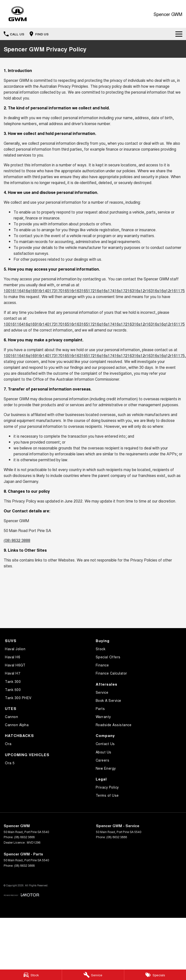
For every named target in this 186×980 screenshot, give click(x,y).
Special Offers (108, 657)
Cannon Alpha (17, 725)
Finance (102, 665)
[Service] (93, 975)
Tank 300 (13, 681)
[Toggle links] (21, 895)
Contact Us (105, 744)
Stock (101, 649)
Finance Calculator (111, 673)
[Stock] (31, 975)
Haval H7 (13, 673)
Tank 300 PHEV (18, 698)
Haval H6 (13, 657)
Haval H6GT (15, 665)
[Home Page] (18, 14)
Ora (8, 744)
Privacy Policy (107, 787)
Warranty (103, 717)
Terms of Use (107, 795)
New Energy (106, 768)
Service (102, 692)
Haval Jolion (15, 649)
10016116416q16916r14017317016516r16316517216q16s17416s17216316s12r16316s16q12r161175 (94, 291)
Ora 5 (10, 763)
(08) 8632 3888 (17, 540)
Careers (103, 760)
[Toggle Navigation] (179, 34)
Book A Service (108, 700)
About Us (104, 752)
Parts (100, 708)
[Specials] (155, 975)
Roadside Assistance (114, 725)
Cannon (11, 717)
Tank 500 (13, 690)
